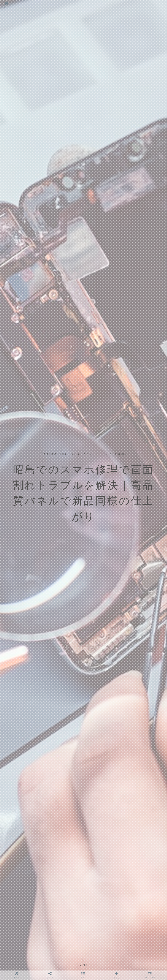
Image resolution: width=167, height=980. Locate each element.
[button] (83, 975)
